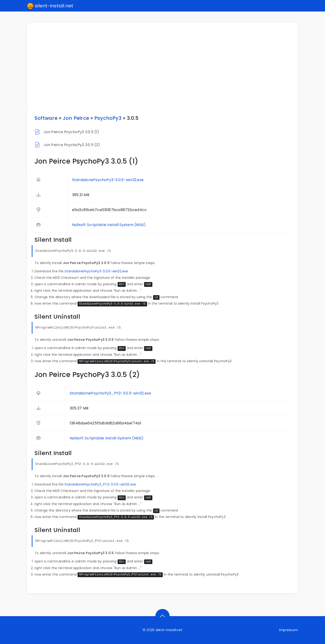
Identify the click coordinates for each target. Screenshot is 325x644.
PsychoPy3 (108, 118)
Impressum (289, 630)
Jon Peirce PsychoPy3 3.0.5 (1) (71, 132)
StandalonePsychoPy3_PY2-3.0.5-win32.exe (110, 393)
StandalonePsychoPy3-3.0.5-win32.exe (108, 180)
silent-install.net (50, 6)
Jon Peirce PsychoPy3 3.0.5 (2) (72, 145)
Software (46, 118)
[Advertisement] (165, 65)
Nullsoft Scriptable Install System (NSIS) (109, 225)
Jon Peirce (76, 118)
